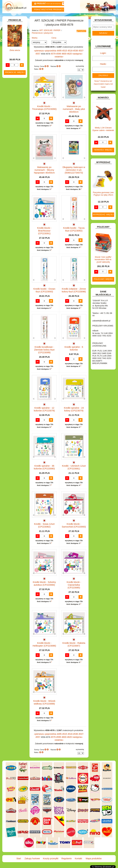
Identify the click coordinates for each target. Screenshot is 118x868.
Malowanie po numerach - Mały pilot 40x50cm (74, 110)
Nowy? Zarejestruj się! (103, 87)
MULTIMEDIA (13, 231)
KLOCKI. (11, 207)
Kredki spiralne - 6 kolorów (74, 347)
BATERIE (11, 144)
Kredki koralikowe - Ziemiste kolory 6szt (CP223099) (44, 349)
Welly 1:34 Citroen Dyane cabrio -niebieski (103, 134)
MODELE (11, 228)
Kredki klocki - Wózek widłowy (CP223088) (44, 705)
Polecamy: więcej (103, 284)
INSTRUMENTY (14, 195)
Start (12, 17)
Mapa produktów (106, 17)
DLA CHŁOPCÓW (15, 147)
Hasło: (103, 70)
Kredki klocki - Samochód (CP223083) (74, 526)
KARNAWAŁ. (13, 204)
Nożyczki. (18, 79)
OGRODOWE (13, 240)
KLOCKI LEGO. (14, 210)
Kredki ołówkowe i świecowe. (14, 90)
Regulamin (68, 17)
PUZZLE (11, 247)
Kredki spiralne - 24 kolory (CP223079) (74, 408)
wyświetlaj (80, 70)
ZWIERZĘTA (13, 279)
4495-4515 (60, 58)
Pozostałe (18, 121)
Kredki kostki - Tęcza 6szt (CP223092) (74, 229)
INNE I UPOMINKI (15, 192)
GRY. (10, 188)
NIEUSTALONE (14, 282)
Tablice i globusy (17, 126)
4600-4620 (60, 60)
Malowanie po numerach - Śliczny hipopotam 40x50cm (44, 171)
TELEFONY (12, 261)
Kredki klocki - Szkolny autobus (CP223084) (44, 586)
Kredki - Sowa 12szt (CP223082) (44, 526)
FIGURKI (11, 182)
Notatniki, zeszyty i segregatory (16, 136)
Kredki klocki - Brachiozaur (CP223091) (44, 229)
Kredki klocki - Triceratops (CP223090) (44, 110)
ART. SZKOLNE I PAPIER (49, 38)
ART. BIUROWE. (14, 39)
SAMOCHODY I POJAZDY (12, 256)
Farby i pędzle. (20, 96)
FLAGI (10, 185)
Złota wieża (15, 341)
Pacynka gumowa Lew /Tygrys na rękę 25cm (103, 199)
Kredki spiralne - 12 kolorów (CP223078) (44, 408)
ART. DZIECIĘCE (15, 51)
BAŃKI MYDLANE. (15, 141)
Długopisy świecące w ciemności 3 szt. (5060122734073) (74, 171)
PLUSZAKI (12, 243)
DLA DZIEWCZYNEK (16, 151)
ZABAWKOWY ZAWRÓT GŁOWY (12, 35)
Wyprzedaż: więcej (103, 220)
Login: (103, 60)
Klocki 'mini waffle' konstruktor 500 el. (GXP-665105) (103, 265)
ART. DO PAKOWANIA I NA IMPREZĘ (11, 45)
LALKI (10, 225)
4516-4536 (69, 58)
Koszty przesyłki (50, 17)
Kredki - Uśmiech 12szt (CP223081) (74, 467)
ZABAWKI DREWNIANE (10, 269)
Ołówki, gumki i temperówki (18, 106)
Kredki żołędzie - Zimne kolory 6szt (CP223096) (74, 289)
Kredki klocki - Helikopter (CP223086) (44, 645)
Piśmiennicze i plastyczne (41, 40)
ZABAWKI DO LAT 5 (16, 264)
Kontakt (87, 17)
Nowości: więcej (103, 155)
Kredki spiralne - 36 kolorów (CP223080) (44, 467)
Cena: (54, 45)
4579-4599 (50, 60)
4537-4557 (79, 58)
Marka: (35, 45)
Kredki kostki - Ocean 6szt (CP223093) (44, 289)
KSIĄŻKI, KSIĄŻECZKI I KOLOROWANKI (11, 219)
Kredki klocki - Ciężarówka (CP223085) (74, 586)
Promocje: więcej (15, 363)
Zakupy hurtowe (31, 17)
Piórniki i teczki (17, 70)
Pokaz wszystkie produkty (49, 10)
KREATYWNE (13, 213)
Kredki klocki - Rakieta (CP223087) (74, 645)
